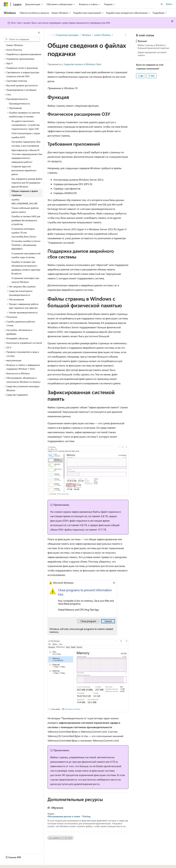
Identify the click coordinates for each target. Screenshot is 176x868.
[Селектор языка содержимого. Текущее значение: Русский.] (11, 863)
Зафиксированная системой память (152, 54)
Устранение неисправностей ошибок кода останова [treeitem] (26, 255)
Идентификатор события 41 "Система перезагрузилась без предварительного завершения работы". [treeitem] (27, 156)
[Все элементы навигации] (50, 35)
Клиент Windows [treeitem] (15, 45)
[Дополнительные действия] (126, 35)
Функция (142, 41)
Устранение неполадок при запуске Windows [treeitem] (25, 280)
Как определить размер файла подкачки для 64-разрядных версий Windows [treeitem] (27, 183)
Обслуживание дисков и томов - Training (69, 816)
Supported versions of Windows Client (83, 64)
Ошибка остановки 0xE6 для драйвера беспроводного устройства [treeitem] (26, 220)
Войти (169, 4)
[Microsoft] (6, 4)
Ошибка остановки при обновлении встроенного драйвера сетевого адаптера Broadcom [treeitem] (26, 268)
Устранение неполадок (67, 35)
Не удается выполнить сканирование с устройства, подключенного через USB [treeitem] (26, 125)
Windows (86, 35)
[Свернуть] (39, 33)
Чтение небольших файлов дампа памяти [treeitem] (25, 210)
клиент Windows (102, 35)
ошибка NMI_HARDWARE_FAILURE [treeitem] (24, 201)
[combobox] (22, 39)
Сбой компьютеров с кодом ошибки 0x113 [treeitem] (26, 135)
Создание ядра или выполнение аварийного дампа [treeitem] (24, 170)
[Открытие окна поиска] (162, 4)
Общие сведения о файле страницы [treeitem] (25, 193)
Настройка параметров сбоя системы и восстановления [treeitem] (26, 144)
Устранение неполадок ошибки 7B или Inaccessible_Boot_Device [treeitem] (24, 233)
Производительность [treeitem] (20, 104)
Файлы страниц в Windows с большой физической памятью (153, 47)
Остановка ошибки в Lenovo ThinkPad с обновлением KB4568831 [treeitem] (26, 245)
